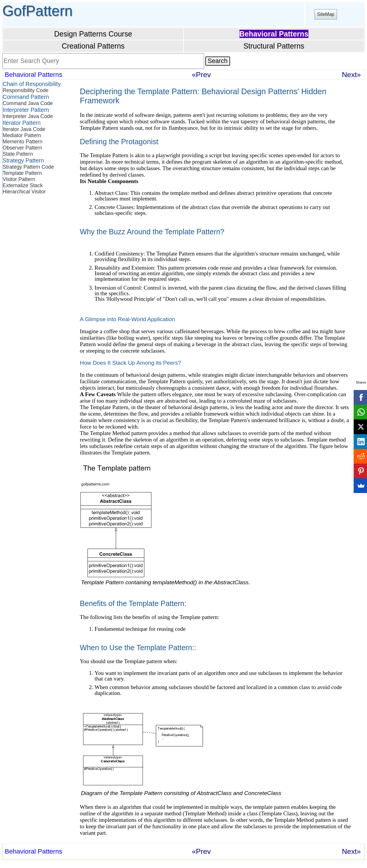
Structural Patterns (274, 46)
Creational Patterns (93, 46)
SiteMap (326, 14)
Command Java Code (28, 103)
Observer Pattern (22, 148)
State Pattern (18, 154)
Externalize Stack (23, 185)
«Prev (201, 75)
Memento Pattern (23, 142)
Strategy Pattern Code (28, 167)
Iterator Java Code (24, 129)
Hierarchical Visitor (24, 192)
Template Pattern (22, 173)
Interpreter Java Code (28, 116)
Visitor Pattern (19, 179)
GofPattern (37, 11)
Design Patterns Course (93, 34)
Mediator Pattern (22, 135)
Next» (351, 75)
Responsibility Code (26, 90)
